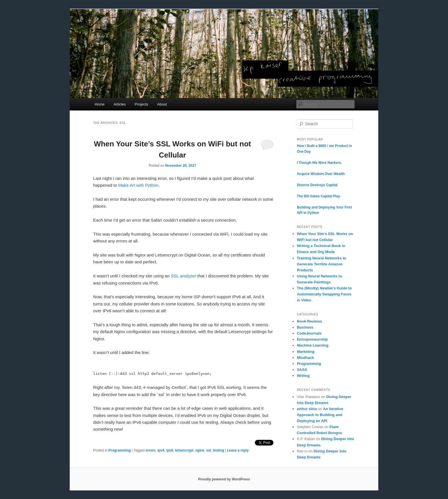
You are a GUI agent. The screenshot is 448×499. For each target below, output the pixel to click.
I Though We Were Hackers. (319, 163)
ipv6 (170, 450)
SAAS (302, 370)
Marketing (306, 352)
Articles (120, 104)
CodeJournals (309, 333)
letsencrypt (184, 450)
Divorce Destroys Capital (317, 185)
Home (100, 104)
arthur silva (307, 409)
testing (218, 450)
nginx (200, 450)
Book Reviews (309, 321)
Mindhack (305, 358)
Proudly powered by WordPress (224, 479)
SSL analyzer (184, 276)
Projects (142, 104)
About (162, 104)
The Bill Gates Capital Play (318, 196)
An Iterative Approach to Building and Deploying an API (320, 415)
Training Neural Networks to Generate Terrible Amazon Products (322, 264)
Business (305, 327)
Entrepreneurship (312, 339)
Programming (119, 450)
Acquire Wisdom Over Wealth (321, 174)
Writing (303, 376)
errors (151, 450)
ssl (209, 450)
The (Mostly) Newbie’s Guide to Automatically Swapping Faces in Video (324, 294)
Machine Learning (313, 345)
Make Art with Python (138, 185)
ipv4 (161, 450)
